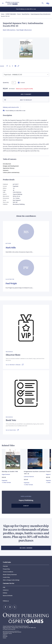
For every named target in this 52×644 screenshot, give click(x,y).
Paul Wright (11, 283)
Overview (5, 566)
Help (4, 587)
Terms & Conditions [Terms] (8, 572)
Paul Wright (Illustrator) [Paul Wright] (24, 30)
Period (19, 14)
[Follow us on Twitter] (15, 607)
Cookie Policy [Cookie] (6, 577)
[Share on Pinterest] (13, 66)
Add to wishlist (26, 100)
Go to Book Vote (11, 430)
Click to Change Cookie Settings (11, 580)
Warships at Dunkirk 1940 (10, 471)
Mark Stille (11, 248)
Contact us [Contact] (6, 590)
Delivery (5, 593)
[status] (14, 83)
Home (3, 14)
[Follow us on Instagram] (10, 607)
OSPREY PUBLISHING (11, 14)
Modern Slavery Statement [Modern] (10, 575)
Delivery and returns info (11, 107)
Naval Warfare (26, 14)
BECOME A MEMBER (26, 548)
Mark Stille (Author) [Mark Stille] (9, 30)
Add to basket (26, 94)
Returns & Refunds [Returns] (8, 596)
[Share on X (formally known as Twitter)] (10, 66)
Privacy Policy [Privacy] (6, 569)
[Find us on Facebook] (5, 607)
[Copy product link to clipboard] (18, 66)
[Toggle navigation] (3, 3)
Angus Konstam (6, 474)
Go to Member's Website (13, 365)
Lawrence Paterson (29, 477)
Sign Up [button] (26, 506)
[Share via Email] (15, 66)
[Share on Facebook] (7, 66)
